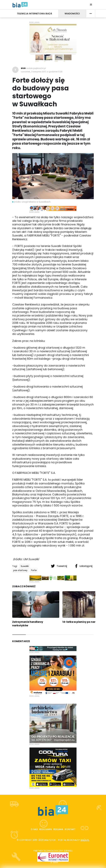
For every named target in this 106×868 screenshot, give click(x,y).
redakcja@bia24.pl (36, 68)
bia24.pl (85, 840)
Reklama (58, 829)
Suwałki (25, 566)
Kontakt (70, 829)
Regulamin (45, 829)
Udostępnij (84, 566)
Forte (34, 570)
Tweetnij (59, 566)
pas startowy (20, 570)
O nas (34, 829)
